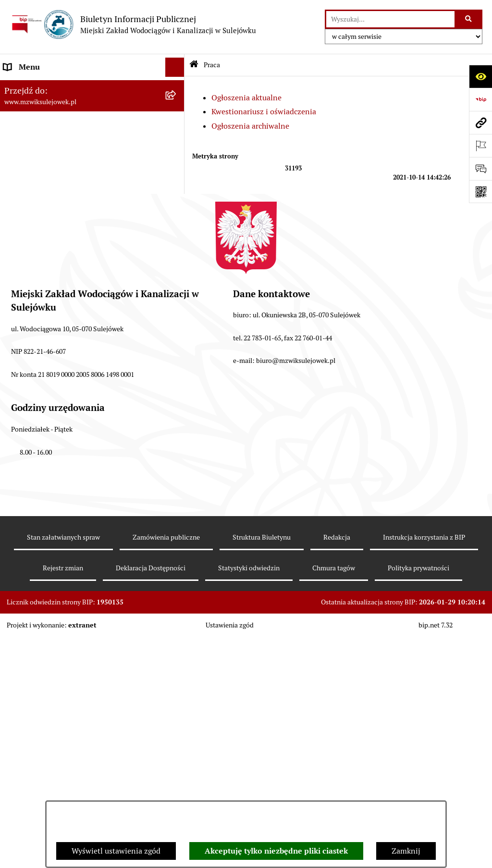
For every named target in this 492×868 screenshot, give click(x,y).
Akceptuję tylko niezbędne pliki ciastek (276, 851)
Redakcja (337, 780)
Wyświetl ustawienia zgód (116, 851)
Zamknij (406, 851)
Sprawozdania (28, 372)
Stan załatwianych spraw (63, 780)
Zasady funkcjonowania (44, 105)
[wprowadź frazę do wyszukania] (390, 19)
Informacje (23, 175)
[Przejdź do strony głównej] (133, 24)
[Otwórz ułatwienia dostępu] (480, 76)
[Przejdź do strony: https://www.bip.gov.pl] (480, 99)
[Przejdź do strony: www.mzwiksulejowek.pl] (480, 122)
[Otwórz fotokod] (480, 192)
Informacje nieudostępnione (53, 233)
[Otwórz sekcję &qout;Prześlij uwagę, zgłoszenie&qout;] (480, 169)
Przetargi (19, 252)
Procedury (21, 213)
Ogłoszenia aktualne (246, 98)
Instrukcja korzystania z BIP (424, 780)
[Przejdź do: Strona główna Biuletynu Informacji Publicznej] (194, 65)
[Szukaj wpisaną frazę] (469, 19)
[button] (177, 106)
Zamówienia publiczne (166, 780)
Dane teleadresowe (36, 86)
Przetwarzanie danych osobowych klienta (75, 392)
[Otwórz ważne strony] (480, 145)
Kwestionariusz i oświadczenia (264, 112)
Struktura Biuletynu (262, 780)
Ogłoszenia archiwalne (250, 126)
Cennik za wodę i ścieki (44, 125)
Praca (13, 271)
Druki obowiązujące (37, 194)
